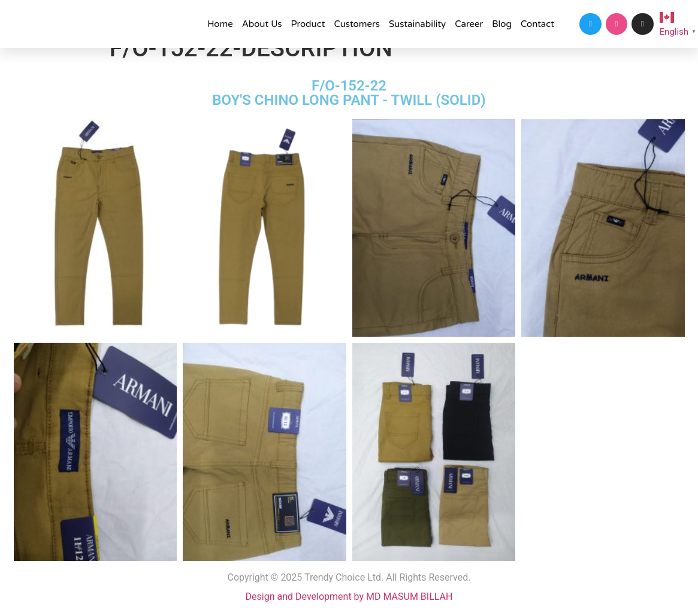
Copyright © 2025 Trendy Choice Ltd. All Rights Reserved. (349, 577)
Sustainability (417, 24)
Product (308, 24)
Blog (502, 24)
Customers (357, 24)
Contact (537, 24)
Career (469, 24)
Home (220, 24)
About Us (262, 24)
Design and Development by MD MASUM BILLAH (349, 597)
